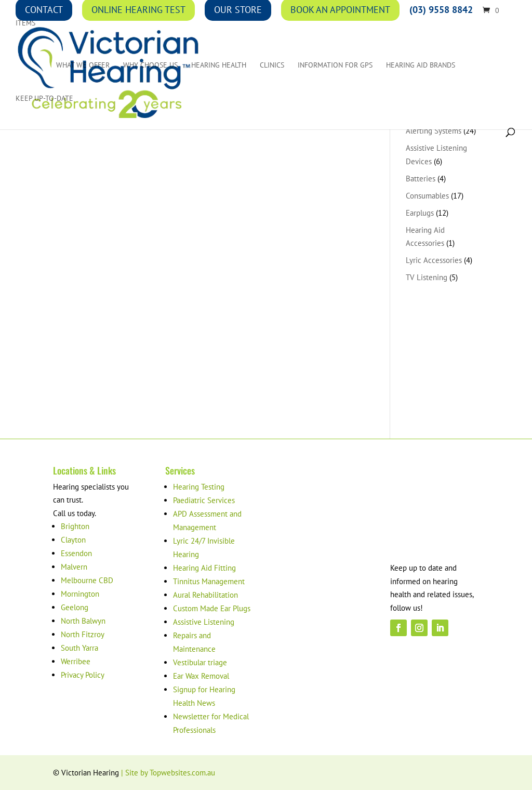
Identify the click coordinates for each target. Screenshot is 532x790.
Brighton (75, 526)
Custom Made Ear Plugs (212, 608)
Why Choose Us (150, 65)
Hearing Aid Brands (421, 65)
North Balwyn (83, 621)
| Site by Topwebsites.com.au (168, 773)
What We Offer (83, 65)
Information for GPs (335, 65)
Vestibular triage (200, 662)
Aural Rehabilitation (205, 595)
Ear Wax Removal (201, 676)
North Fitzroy (83, 634)
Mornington (80, 594)
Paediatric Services (204, 500)
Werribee (76, 661)
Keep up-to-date (44, 99)
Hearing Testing (199, 487)
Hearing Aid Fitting (204, 568)
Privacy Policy (83, 675)
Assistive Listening (204, 622)
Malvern (74, 567)
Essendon (76, 553)
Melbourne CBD (87, 580)
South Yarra (79, 648)
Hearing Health (219, 65)
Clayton (73, 540)
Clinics (272, 65)
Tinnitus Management (209, 581)
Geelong (75, 607)
